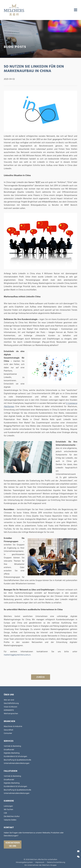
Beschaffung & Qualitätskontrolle (17, 760)
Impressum (40, 862)
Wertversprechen (11, 714)
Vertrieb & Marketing (12, 746)
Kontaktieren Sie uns (13, 844)
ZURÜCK (40, 677)
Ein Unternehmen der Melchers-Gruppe (40, 865)
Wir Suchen (8, 809)
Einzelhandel (9, 750)
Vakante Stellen (10, 820)
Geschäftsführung (11, 703)
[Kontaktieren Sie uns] (78, 851)
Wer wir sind (9, 700)
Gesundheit (8, 730)
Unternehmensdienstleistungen (17, 763)
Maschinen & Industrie (13, 726)
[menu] (76, 10)
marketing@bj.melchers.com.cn (17, 655)
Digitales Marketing (12, 753)
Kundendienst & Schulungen (15, 756)
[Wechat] (78, 857)
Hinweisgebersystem (24, 862)
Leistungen (8, 806)
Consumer (8, 733)
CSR (5, 813)
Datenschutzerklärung (56, 862)
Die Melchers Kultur (12, 816)
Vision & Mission (11, 707)
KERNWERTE (9, 710)
